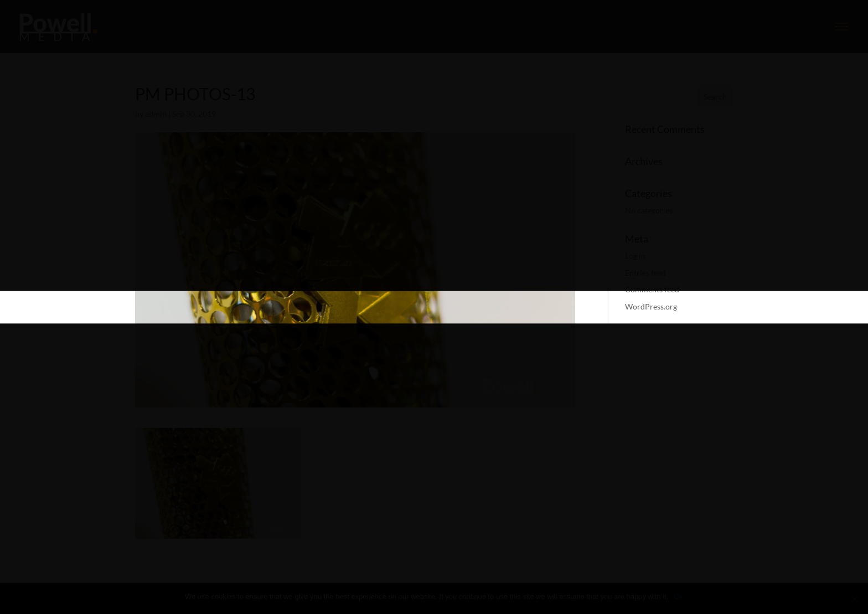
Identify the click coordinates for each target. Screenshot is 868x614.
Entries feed (645, 273)
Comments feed (652, 289)
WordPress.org (651, 306)
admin (156, 114)
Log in (635, 256)
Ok (678, 597)
